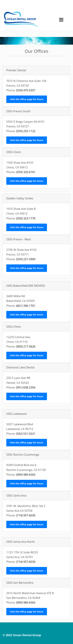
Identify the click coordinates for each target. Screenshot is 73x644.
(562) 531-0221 (26, 434)
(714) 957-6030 (26, 515)
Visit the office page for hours (27, 99)
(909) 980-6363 (26, 475)
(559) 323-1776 (26, 218)
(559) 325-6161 (26, 172)
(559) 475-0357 (26, 90)
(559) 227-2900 (26, 259)
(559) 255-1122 (26, 131)
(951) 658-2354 (26, 387)
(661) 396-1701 (26, 306)
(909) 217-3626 (26, 346)
